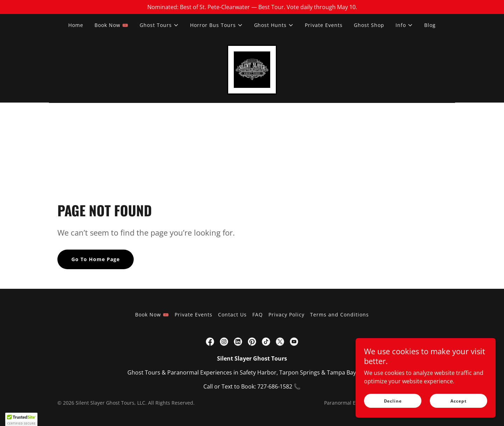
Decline (393, 401)
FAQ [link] (258, 315)
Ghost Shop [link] (369, 25)
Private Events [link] (324, 25)
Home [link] (76, 25)
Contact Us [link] (232, 315)
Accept (458, 401)
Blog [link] (430, 25)
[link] (252, 69)
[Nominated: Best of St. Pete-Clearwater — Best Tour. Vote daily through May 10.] (252, 7)
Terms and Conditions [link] (339, 315)
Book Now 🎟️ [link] (111, 25)
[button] (159, 25)
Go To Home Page (96, 260)
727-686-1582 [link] (275, 386)
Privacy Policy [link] (286, 315)
